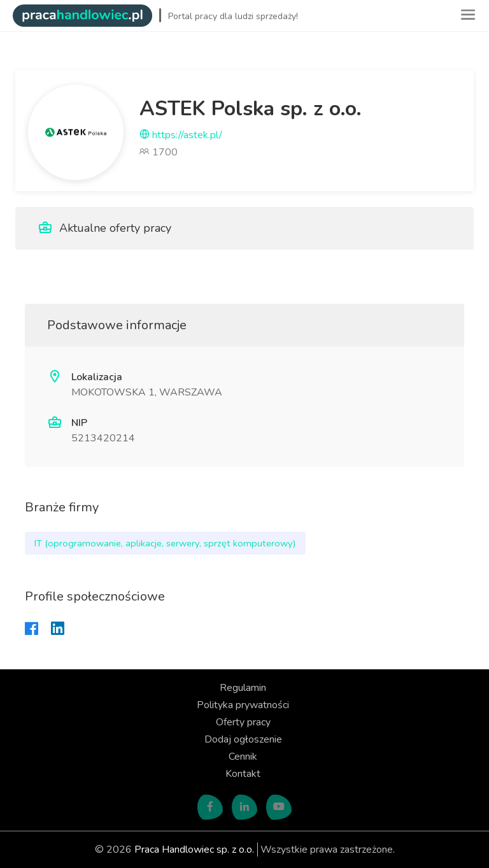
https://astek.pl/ (181, 135)
